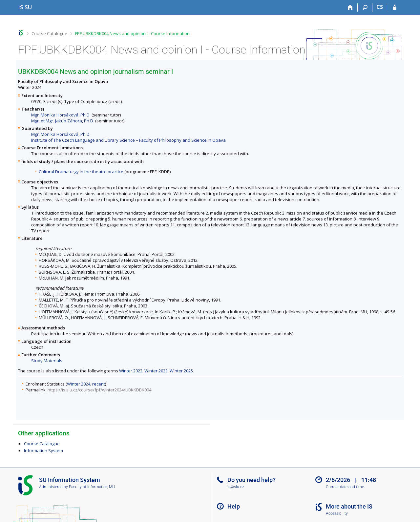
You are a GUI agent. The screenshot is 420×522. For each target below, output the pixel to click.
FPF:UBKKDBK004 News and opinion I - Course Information (132, 33)
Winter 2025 (181, 371)
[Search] (365, 8)
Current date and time (345, 487)
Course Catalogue (49, 33)
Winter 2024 (79, 384)
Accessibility (337, 513)
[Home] (350, 8)
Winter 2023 (156, 371)
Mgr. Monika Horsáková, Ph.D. (61, 115)
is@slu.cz (236, 487)
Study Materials (47, 361)
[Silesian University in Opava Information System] (25, 7)
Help (234, 506)
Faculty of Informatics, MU (92, 487)
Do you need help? (252, 480)
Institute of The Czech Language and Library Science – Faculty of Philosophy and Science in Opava (128, 140)
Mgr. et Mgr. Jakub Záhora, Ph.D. (63, 121)
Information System (43, 450)
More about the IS (349, 506)
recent (99, 384)
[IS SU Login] (395, 8)
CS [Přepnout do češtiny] (380, 7)
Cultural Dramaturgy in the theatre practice (81, 172)
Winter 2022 (131, 371)
